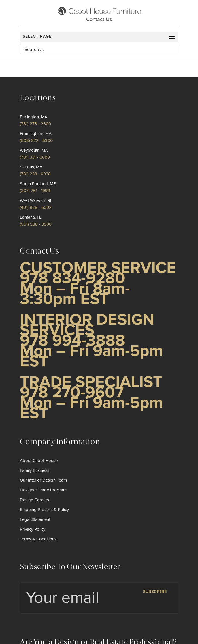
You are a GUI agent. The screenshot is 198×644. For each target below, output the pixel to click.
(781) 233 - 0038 (35, 174)
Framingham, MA (36, 134)
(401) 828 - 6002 (36, 207)
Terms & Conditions (38, 539)
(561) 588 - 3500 (36, 224)
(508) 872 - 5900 (36, 140)
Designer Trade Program (43, 490)
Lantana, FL (31, 217)
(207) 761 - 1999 (35, 191)
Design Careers (34, 500)
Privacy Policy (33, 529)
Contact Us (99, 19)
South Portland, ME (38, 184)
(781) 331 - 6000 (35, 157)
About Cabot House (39, 461)
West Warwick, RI (36, 200)
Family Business (35, 470)
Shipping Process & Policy (44, 510)
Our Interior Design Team (43, 480)
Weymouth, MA (34, 150)
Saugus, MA (31, 167)
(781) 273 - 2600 (35, 124)
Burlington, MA (34, 117)
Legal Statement (35, 519)
